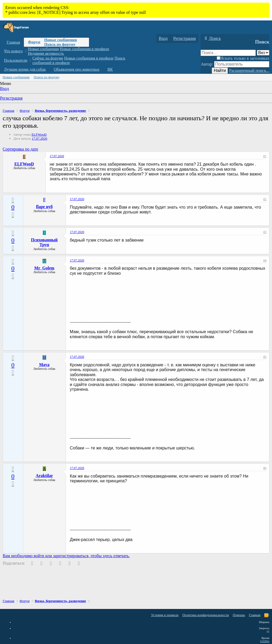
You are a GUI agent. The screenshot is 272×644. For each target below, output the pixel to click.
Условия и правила (165, 615)
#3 (265, 232)
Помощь (239, 615)
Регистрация (11, 98)
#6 (265, 468)
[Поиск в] (263, 53)
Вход (5, 89)
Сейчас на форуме (48, 58)
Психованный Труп (44, 242)
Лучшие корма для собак (25, 69)
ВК (110, 69)
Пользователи (16, 60)
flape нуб (44, 207)
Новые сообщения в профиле (84, 49)
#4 (265, 260)
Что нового (13, 51)
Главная (13, 42)
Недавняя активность (46, 53)
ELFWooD (39, 134)
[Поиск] (212, 38)
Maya (44, 365)
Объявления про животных (76, 69)
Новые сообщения (60, 40)
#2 (265, 199)
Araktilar (44, 476)
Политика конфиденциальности (205, 615)
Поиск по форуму (60, 44)
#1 (265, 156)
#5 (265, 357)
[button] (26, 51)
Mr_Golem (44, 268)
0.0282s (265, 641)
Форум (34, 42)
